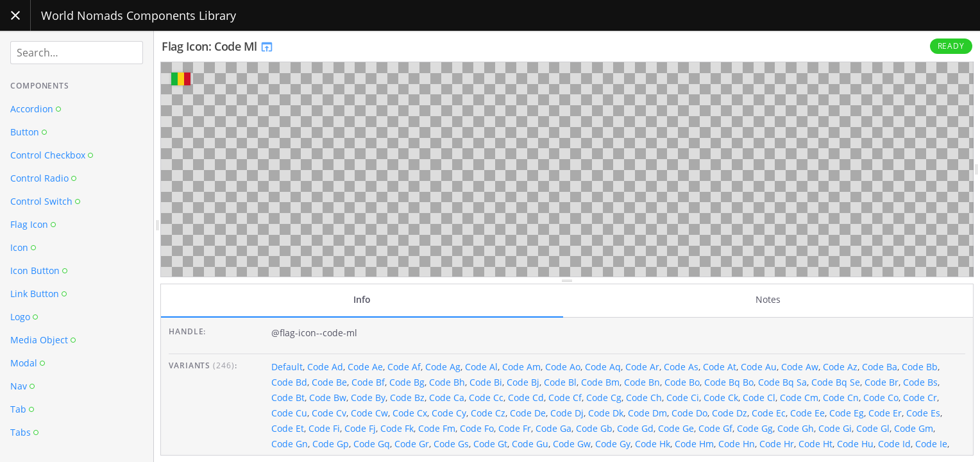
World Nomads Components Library (139, 15)
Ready (951, 46)
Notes (768, 299)
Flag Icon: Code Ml (218, 46)
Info (362, 299)
